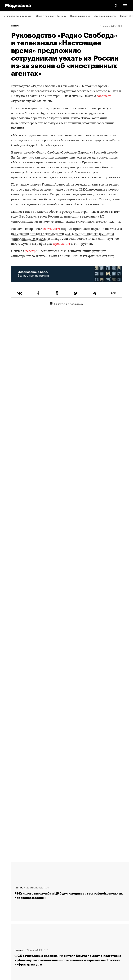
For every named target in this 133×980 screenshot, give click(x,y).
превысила (62, 244)
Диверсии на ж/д (80, 16)
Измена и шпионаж (105, 16)
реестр (30, 251)
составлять (52, 229)
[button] (125, 6)
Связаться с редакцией (67, 304)
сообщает (104, 96)
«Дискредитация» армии (18, 16)
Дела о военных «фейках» (51, 16)
